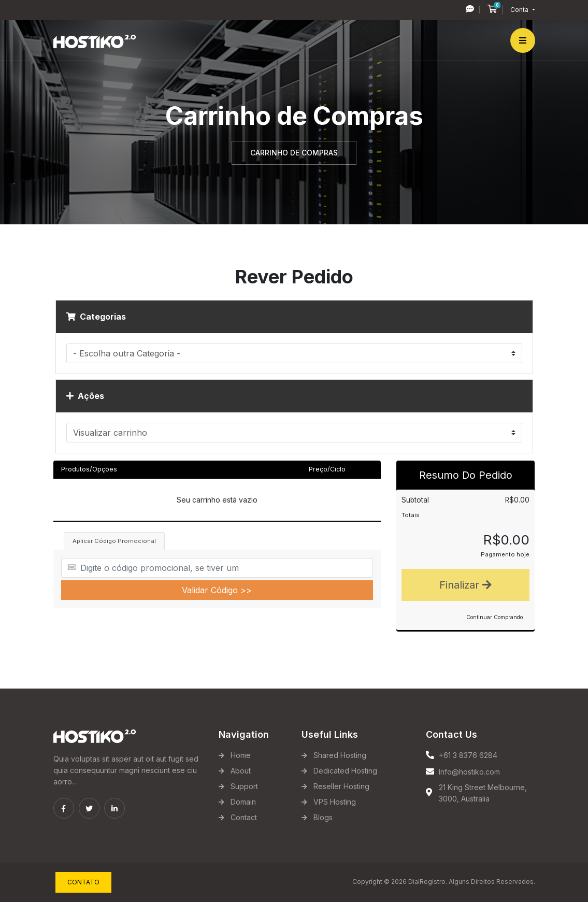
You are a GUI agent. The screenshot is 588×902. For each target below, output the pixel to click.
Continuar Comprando (494, 617)
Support (244, 786)
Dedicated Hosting (345, 771)
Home (241, 755)
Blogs (323, 817)
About (241, 771)
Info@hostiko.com (469, 772)
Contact (244, 817)
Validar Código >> (217, 590)
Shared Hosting (340, 755)
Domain (243, 802)
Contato (83, 882)
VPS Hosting (335, 802)
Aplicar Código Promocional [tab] (114, 541)
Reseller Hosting (341, 786)
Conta (520, 10)
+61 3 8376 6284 (468, 755)
